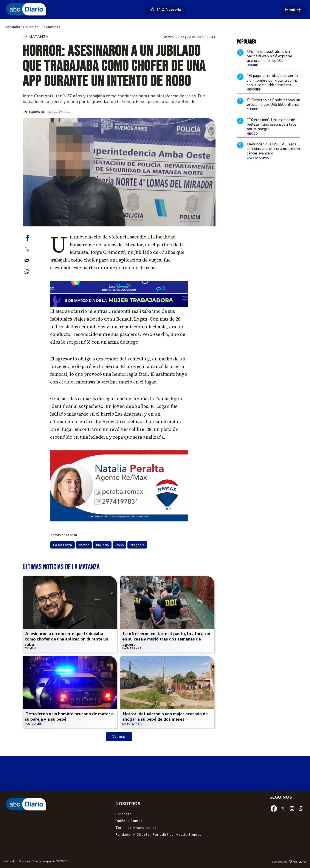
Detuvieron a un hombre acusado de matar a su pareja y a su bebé (69, 717)
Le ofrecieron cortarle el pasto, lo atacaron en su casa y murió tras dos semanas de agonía (166, 639)
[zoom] (119, 172)
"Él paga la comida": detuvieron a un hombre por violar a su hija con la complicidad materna (272, 80)
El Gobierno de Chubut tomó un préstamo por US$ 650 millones (273, 102)
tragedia (137, 545)
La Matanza (63, 545)
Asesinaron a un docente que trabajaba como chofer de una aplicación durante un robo (66, 639)
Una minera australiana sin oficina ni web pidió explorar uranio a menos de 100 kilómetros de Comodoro (270, 58)
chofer (84, 545)
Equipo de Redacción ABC (49, 112)
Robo (120, 545)
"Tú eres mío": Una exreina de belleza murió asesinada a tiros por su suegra (272, 125)
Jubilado (102, 545)
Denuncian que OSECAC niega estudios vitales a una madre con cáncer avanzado (273, 149)
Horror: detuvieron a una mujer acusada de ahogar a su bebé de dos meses (165, 717)
